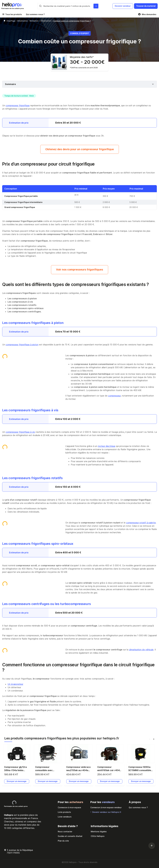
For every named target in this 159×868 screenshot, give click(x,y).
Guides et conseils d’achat (70, 836)
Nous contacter (65, 832)
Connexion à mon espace (69, 807)
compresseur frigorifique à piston (22, 345)
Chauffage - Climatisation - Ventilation (23, 21)
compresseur (114, 396)
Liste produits (64, 812)
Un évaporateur (15, 684)
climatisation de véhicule (141, 650)
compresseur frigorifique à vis (20, 432)
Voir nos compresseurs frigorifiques (80, 270)
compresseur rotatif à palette (141, 523)
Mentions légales (99, 832)
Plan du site (63, 841)
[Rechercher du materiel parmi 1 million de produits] (96, 6)
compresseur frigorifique (18, 105)
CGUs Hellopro (98, 836)
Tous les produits (14, 14)
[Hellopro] (4, 21)
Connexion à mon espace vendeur (106, 807)
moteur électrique (107, 446)
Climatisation (46, 21)
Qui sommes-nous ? (35, 14)
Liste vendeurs (65, 817)
